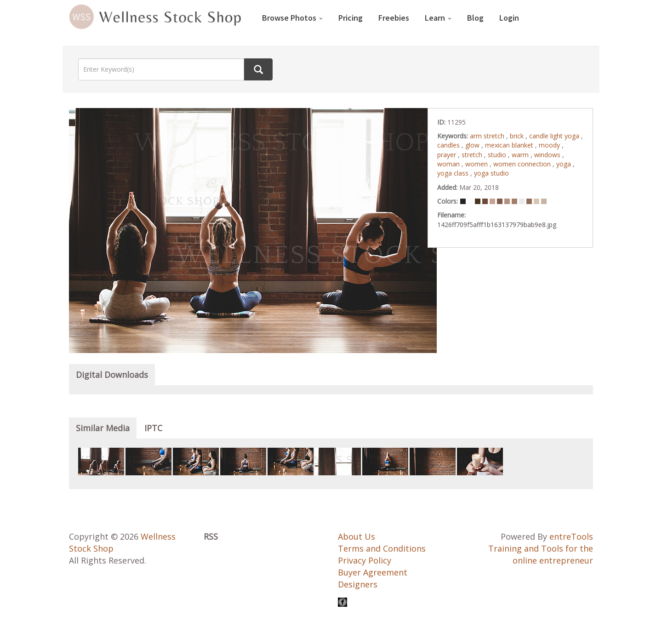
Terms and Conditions (382, 548)
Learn (438, 18)
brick (518, 136)
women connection (523, 164)
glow (473, 145)
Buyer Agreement (373, 572)
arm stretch (488, 136)
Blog (475, 18)
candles (449, 145)
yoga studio (491, 173)
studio (498, 155)
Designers (358, 584)
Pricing (351, 18)
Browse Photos (292, 18)
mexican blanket (510, 145)
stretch (473, 155)
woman (449, 164)
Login (509, 18)
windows (548, 155)
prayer (448, 155)
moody (550, 145)
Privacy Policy (365, 560)
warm (521, 155)
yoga (565, 164)
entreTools (571, 536)
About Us (357, 536)
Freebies (394, 18)
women (477, 164)
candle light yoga (555, 136)
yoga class (454, 173)
